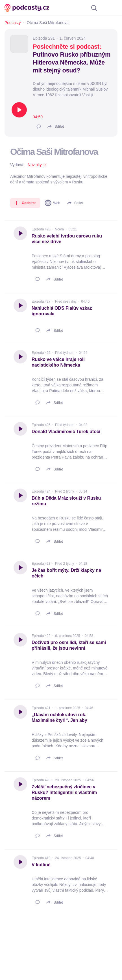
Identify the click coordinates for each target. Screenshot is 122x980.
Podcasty (13, 23)
